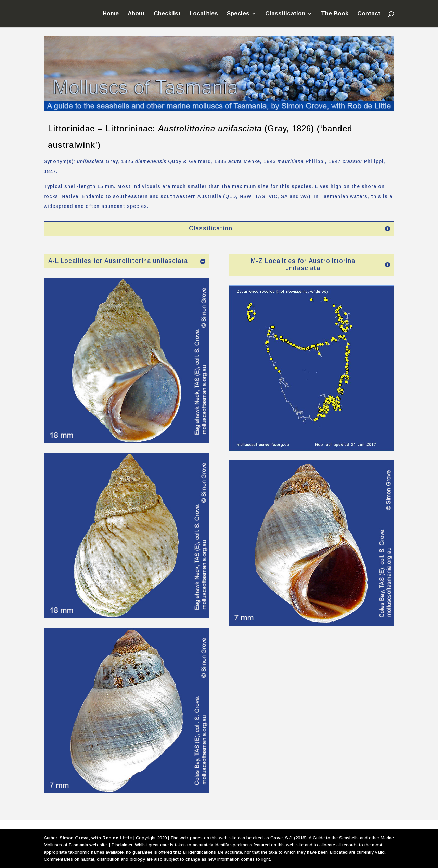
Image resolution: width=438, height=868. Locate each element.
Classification (285, 14)
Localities (204, 14)
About (136, 14)
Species (238, 14)
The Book (335, 14)
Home (111, 14)
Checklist (167, 14)
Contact (369, 14)
